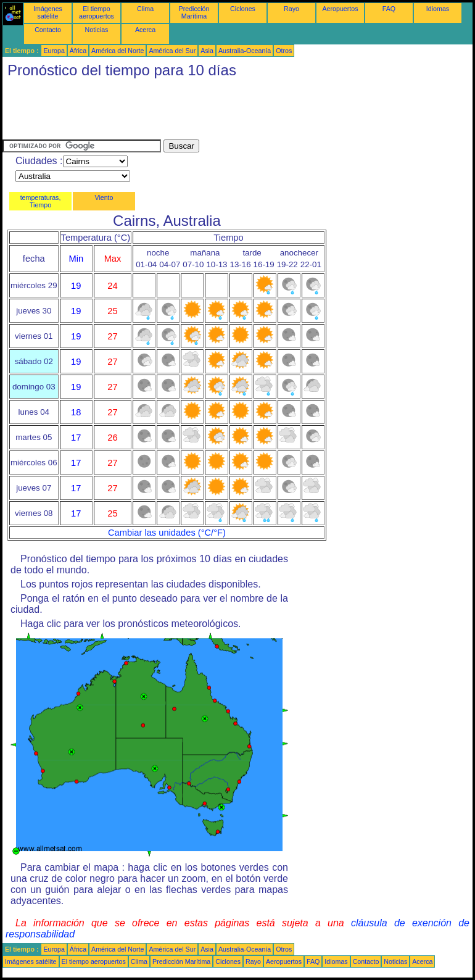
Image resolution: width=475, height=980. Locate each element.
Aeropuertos (340, 9)
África (78, 51)
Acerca (145, 30)
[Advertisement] (227, 112)
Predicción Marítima (194, 12)
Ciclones (243, 9)
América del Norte (118, 51)
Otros (284, 51)
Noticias (97, 30)
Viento (104, 197)
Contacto (48, 30)
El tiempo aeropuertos (97, 12)
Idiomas (438, 9)
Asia (207, 51)
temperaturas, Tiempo (41, 201)
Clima (145, 9)
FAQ (389, 9)
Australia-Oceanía (245, 51)
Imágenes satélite (48, 12)
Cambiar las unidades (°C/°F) (167, 533)
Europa (54, 51)
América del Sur (172, 51)
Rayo (291, 9)
